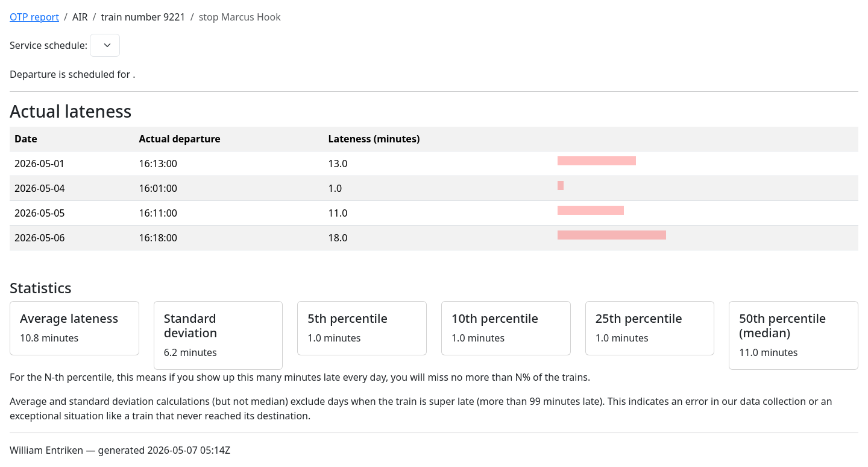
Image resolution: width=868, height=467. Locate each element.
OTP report (34, 17)
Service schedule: (49, 45)
